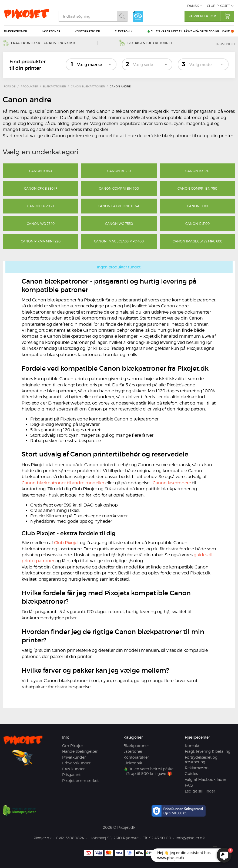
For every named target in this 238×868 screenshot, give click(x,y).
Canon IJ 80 (197, 206)
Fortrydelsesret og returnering (201, 760)
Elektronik (124, 31)
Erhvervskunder (76, 763)
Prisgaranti (72, 775)
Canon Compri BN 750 (197, 188)
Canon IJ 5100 (197, 224)
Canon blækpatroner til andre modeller (63, 483)
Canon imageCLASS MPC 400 (119, 241)
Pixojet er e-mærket (80, 780)
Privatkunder (74, 757)
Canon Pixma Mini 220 (41, 241)
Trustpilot (225, 44)
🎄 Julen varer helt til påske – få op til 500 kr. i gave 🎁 (190, 31)
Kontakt (192, 746)
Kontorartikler (87, 31)
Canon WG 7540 (41, 224)
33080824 (75, 838)
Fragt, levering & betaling (208, 751)
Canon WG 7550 (119, 224)
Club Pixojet (219, 6)
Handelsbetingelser (80, 751)
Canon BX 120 (197, 171)
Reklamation (197, 768)
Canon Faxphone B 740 (119, 206)
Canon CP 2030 (41, 206)
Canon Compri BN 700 (119, 188)
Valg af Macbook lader (205, 779)
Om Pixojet (72, 746)
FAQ (189, 785)
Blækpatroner (16, 31)
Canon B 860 (41, 171)
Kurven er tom (211, 16)
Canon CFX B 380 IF (41, 188)
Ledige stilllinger (200, 791)
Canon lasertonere (172, 483)
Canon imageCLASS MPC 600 (197, 241)
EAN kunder (73, 769)
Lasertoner (51, 31)
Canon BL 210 (119, 171)
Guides (191, 773)
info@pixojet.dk (190, 838)
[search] (88, 16)
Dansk (193, 6)
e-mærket (138, 16)
